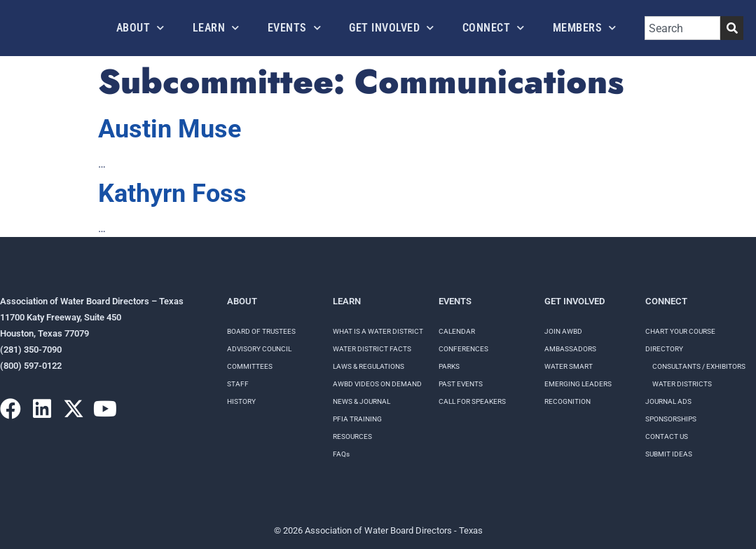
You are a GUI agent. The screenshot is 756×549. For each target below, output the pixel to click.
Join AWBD (563, 331)
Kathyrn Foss (172, 194)
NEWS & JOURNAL (362, 401)
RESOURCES (352, 436)
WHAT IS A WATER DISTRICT (378, 331)
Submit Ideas (669, 454)
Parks (449, 366)
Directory (664, 349)
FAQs (341, 454)
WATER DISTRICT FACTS (372, 349)
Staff (238, 384)
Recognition (568, 401)
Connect (494, 28)
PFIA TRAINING (357, 419)
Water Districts (682, 384)
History (241, 401)
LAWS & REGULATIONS (369, 366)
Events (295, 28)
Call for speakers (472, 401)
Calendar (457, 331)
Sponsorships (671, 419)
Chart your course (680, 331)
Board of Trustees (261, 331)
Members (585, 28)
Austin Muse (170, 129)
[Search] (732, 28)
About (140, 28)
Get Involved (392, 28)
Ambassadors (570, 349)
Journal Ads (668, 401)
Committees (250, 366)
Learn (216, 28)
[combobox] (683, 28)
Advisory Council (259, 349)
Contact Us (667, 436)
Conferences (463, 349)
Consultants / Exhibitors (699, 366)
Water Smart (569, 366)
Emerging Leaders (578, 384)
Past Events (461, 384)
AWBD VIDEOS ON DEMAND (377, 384)
